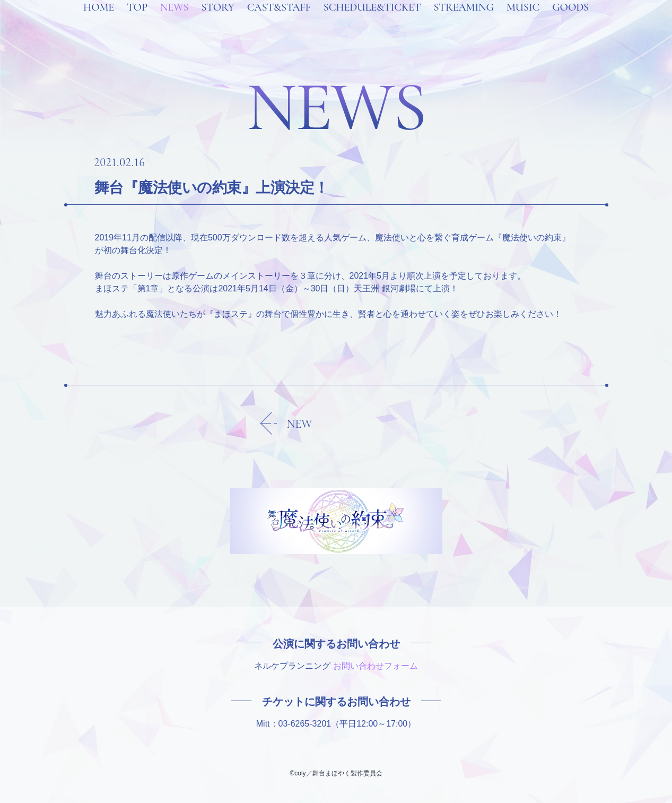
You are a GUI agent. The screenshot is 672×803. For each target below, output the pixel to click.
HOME (99, 21)
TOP (137, 21)
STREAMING (464, 21)
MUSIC (523, 21)
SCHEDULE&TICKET (372, 21)
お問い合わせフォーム (376, 666)
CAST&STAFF (279, 21)
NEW (300, 424)
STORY (217, 21)
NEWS (174, 21)
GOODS (570, 21)
